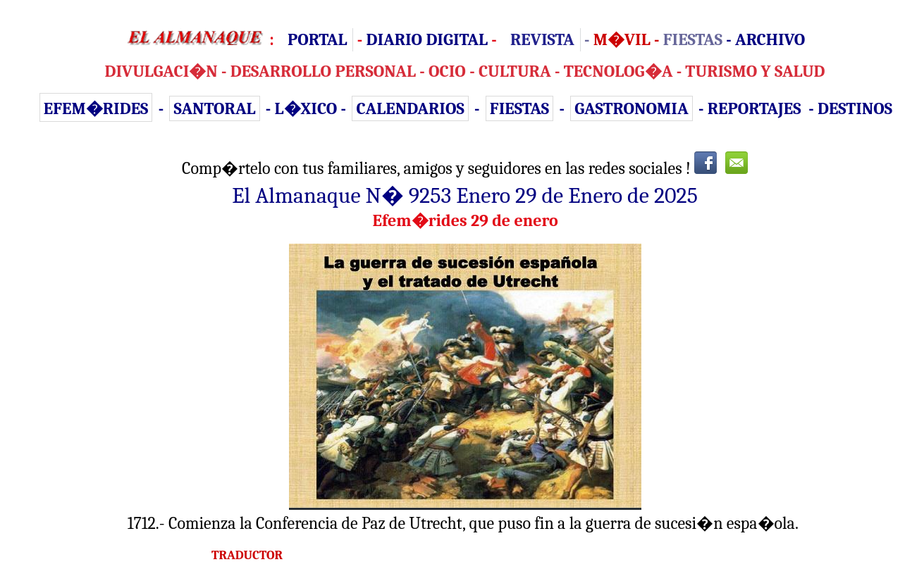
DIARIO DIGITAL (426, 39)
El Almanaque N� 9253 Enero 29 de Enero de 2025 (465, 195)
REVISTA (542, 39)
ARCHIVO (770, 39)
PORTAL (318, 39)
